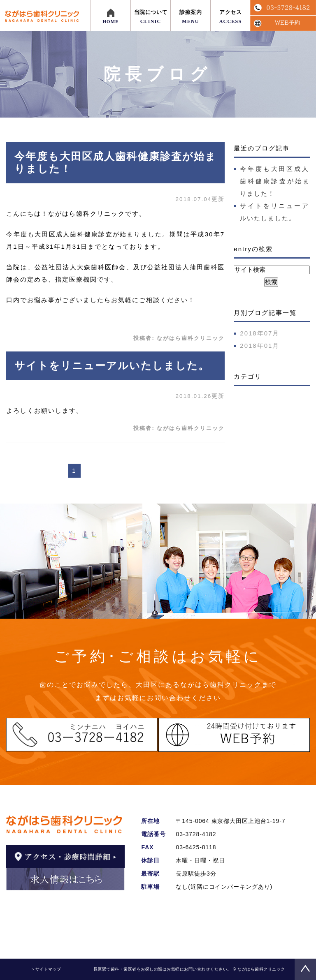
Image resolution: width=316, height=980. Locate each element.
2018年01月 (260, 346)
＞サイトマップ (46, 969)
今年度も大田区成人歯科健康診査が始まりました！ (275, 181)
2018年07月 (260, 333)
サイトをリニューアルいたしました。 (112, 366)
